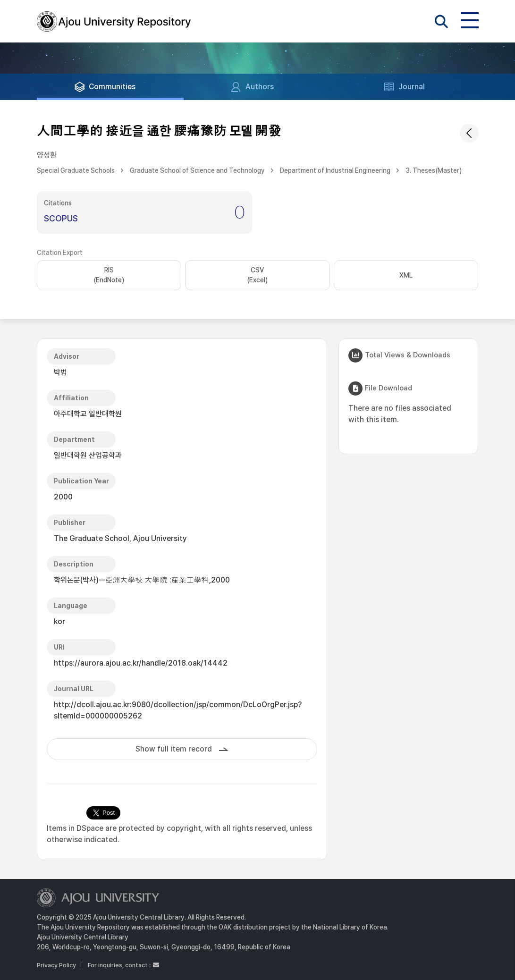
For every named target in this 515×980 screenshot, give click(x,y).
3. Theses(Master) (434, 170)
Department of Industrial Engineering (335, 170)
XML (406, 275)
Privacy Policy (56, 965)
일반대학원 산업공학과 (88, 455)
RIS (109, 276)
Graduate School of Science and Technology (197, 170)
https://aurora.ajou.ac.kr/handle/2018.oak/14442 (141, 663)
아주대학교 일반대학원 (88, 414)
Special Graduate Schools (76, 170)
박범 (60, 372)
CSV (257, 276)
